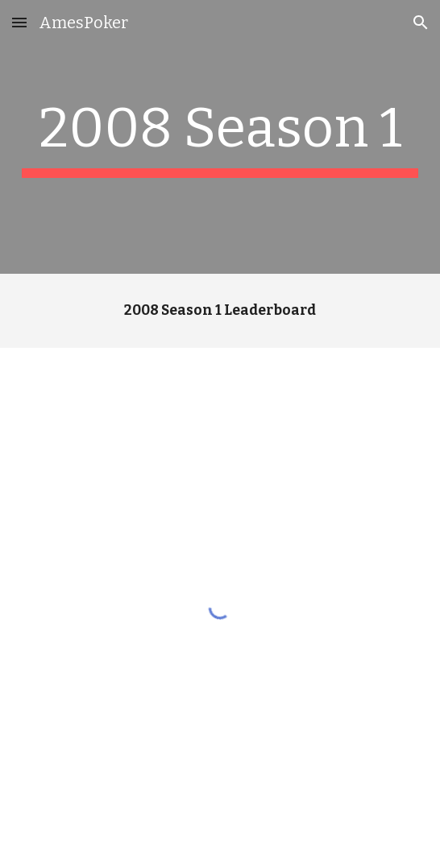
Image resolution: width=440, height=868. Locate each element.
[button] (19, 22)
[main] (220, 137)
